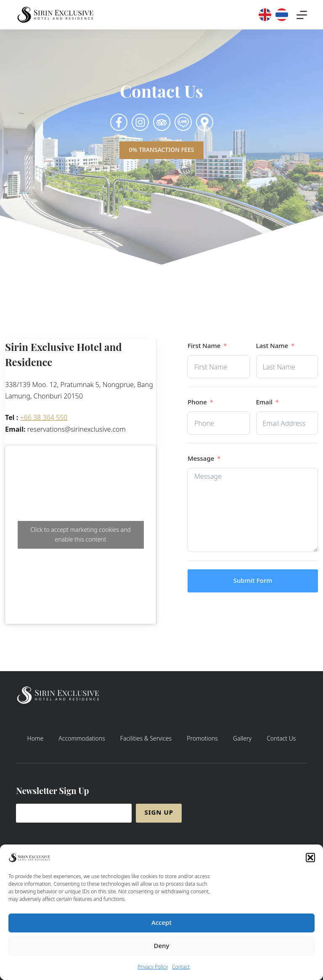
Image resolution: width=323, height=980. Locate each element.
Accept (161, 926)
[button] (310, 860)
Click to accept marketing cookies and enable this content (80, 535)
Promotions (202, 739)
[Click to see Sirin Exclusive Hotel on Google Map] (205, 122)
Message (201, 459)
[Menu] (302, 15)
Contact (181, 970)
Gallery (242, 739)
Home (36, 739)
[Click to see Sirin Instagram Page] (140, 122)
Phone (197, 402)
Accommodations (82, 739)
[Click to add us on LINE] (183, 122)
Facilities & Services (146, 739)
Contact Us (281, 739)
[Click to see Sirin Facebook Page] (119, 122)
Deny (162, 949)
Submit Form (253, 581)
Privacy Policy (153, 970)
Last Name (272, 346)
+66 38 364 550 (44, 418)
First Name (204, 346)
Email (264, 402)
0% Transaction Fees (162, 150)
